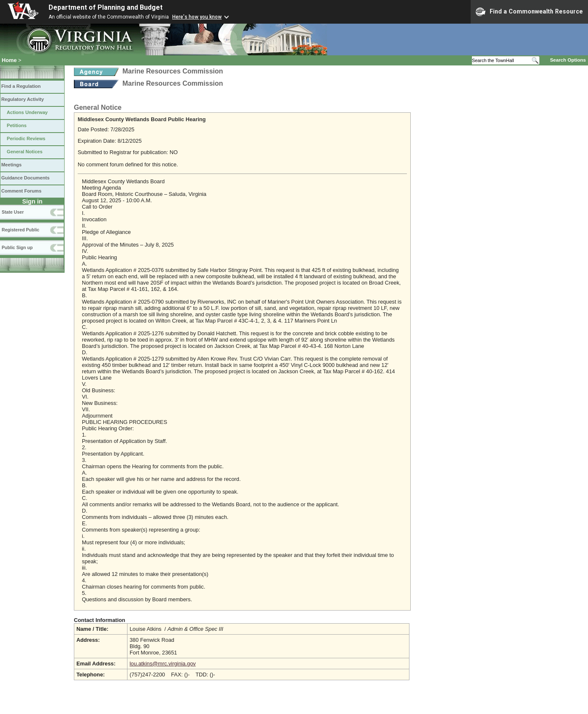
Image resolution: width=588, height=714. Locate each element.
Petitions (17, 125)
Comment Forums (21, 191)
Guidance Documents (25, 178)
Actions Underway (27, 112)
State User (13, 212)
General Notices (25, 152)
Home (9, 60)
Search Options (568, 60)
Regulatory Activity (23, 99)
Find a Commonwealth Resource (529, 12)
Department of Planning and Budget (106, 7)
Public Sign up (17, 247)
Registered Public (20, 230)
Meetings (11, 165)
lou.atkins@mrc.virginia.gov (163, 664)
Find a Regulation (21, 86)
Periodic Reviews (26, 138)
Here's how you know (197, 17)
